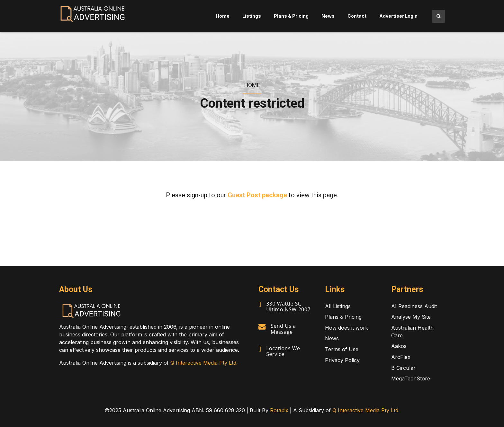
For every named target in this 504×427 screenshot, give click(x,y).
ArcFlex (401, 357)
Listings (252, 16)
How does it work (346, 328)
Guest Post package (257, 195)
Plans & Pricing (291, 16)
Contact (357, 16)
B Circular (403, 368)
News (328, 16)
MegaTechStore (411, 378)
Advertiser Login (398, 16)
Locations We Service (283, 351)
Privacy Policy (342, 360)
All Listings (338, 306)
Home (223, 16)
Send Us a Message (283, 329)
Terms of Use (342, 349)
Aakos (399, 346)
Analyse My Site (411, 317)
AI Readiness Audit (414, 306)
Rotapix (279, 410)
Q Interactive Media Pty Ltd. (204, 363)
